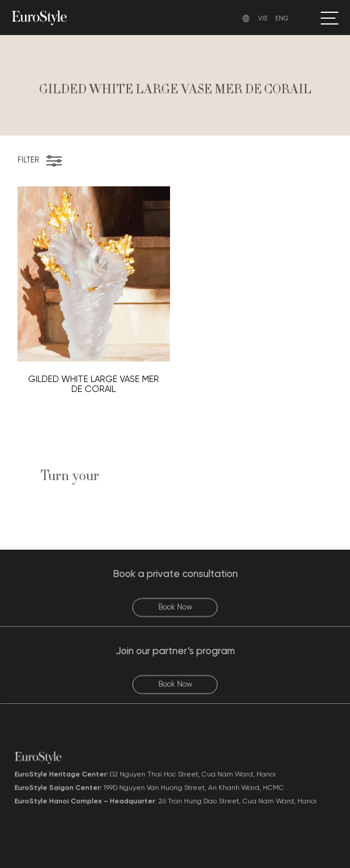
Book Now (175, 616)
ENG (282, 19)
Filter (28, 160)
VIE (263, 19)
